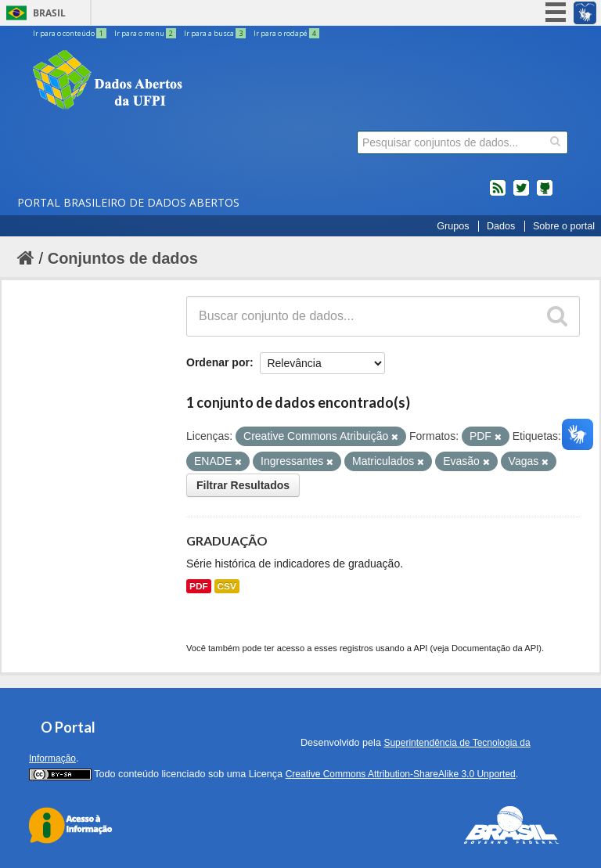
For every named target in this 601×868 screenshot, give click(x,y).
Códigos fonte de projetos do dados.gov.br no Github (545, 194)
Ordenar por (218, 362)
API (420, 648)
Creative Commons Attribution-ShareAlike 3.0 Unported (401, 774)
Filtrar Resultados (243, 485)
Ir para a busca (216, 33)
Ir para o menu (146, 33)
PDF (199, 586)
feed (498, 194)
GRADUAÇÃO (227, 540)
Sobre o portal (564, 226)
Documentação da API (495, 648)
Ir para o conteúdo (70, 33)
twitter (521, 194)
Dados (501, 226)
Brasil (49, 13)
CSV (227, 586)
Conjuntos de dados (123, 258)
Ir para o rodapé (286, 33)
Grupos (453, 226)
